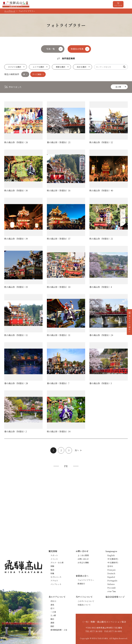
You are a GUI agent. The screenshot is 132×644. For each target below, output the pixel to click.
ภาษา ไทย (112, 591)
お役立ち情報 (83, 563)
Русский (111, 588)
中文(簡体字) (113, 563)
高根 (52, 623)
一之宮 (53, 612)
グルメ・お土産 (57, 563)
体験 (52, 566)
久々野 (53, 615)
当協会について (84, 605)
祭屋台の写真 (77, 49)
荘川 (52, 608)
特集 (52, 573)
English (111, 555)
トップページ (10, 11)
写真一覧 (51, 49)
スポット (54, 555)
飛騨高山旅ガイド (16, 4)
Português (112, 581)
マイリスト (118, 5)
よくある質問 (83, 555)
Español (111, 577)
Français (111, 570)
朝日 (52, 619)
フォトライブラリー (86, 580)
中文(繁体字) (113, 559)
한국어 (110, 566)
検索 (124, 67)
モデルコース (56, 577)
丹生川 (53, 601)
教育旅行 (81, 584)
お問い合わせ (83, 559)
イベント (54, 559)
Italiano (111, 584)
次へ (77, 450)
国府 (52, 626)
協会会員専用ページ (115, 597)
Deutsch (111, 573)
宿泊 (52, 570)
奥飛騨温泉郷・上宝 (59, 630)
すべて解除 (37, 74)
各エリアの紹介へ (129, 324)
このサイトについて (86, 601)
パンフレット (56, 584)
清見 (52, 605)
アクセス (54, 581)
